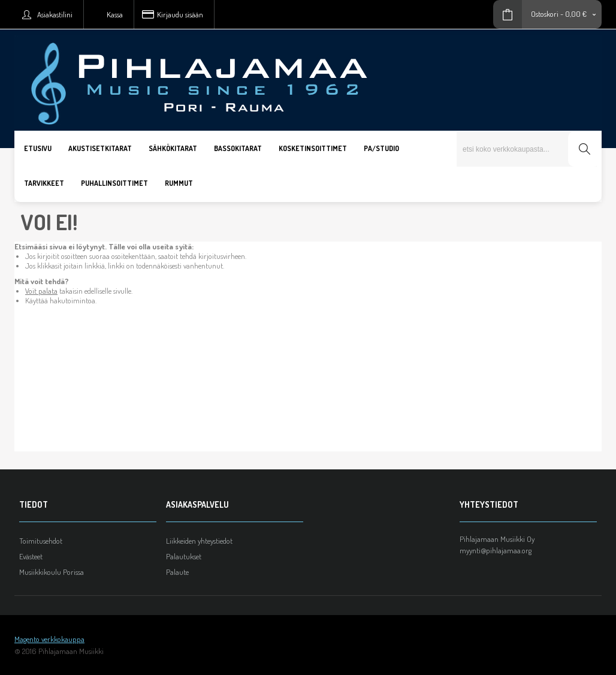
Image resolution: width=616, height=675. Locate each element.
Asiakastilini (55, 14)
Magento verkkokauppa (49, 639)
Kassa (115, 14)
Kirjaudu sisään (180, 14)
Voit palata (41, 291)
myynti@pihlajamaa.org (496, 550)
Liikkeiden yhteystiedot (199, 541)
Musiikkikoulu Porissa (52, 572)
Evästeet (31, 556)
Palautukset (184, 556)
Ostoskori (545, 14)
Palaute (177, 572)
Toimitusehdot (41, 541)
